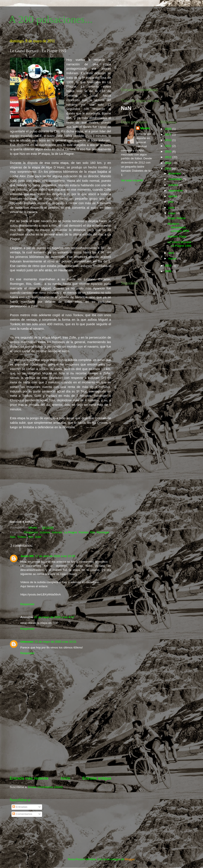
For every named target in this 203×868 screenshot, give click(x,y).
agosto (173, 196)
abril (172, 253)
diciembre (175, 173)
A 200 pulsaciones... (51, 19)
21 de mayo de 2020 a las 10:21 (56, 642)
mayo (172, 213)
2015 (168, 146)
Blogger (130, 859)
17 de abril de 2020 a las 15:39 (55, 556)
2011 (168, 169)
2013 (168, 157)
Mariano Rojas (177, 236)
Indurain (57, 532)
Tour (31, 537)
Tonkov (22, 537)
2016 (168, 140)
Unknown (27, 642)
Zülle (38, 537)
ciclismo (45, 532)
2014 (168, 151)
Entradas (20, 807)
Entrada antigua (97, 778)
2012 (168, 163)
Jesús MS (27, 556)
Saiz (13, 537)
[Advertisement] (61, 748)
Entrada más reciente (29, 778)
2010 (168, 266)
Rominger (103, 532)
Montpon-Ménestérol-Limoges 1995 (178, 227)
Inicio (65, 778)
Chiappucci (31, 532)
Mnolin (145, 128)
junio (172, 208)
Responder (27, 604)
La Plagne (71, 532)
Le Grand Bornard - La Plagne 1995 (180, 244)
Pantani (84, 532)
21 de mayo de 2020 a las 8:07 (54, 617)
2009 (168, 271)
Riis (93, 532)
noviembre (176, 179)
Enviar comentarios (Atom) (46, 787)
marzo (173, 258)
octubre (174, 185)
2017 (168, 134)
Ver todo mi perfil (132, 180)
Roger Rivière (177, 218)
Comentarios (22, 814)
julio (171, 202)
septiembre (176, 191)
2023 (168, 129)
